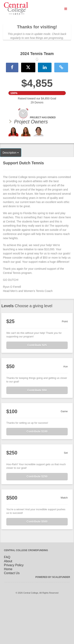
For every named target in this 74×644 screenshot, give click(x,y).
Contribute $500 (37, 563)
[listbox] (37, 79)
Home (8, 611)
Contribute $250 (37, 518)
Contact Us (12, 615)
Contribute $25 (37, 387)
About (8, 603)
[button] (6, 79)
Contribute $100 (37, 473)
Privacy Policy (14, 607)
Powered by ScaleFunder (53, 619)
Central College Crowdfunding (26, 592)
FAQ (7, 599)
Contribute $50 (37, 432)
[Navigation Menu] (66, 9)
